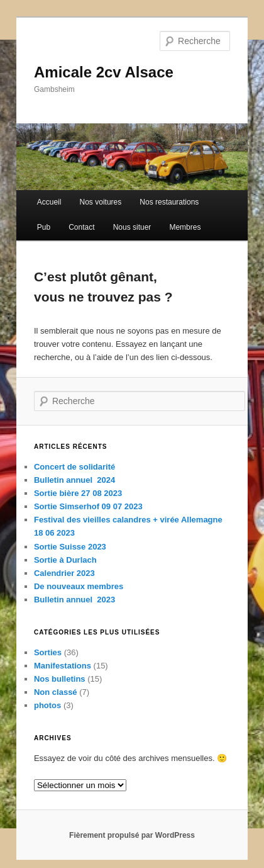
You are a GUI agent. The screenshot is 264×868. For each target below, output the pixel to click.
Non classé (56, 692)
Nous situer (132, 227)
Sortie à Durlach (65, 560)
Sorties (48, 652)
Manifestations (63, 666)
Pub (44, 227)
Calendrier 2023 (64, 573)
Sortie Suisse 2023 (70, 547)
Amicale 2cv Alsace (104, 72)
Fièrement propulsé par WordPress (132, 835)
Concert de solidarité (74, 467)
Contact (81, 227)
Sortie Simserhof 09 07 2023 (88, 506)
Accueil (49, 202)
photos (47, 705)
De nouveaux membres (79, 586)
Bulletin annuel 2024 (74, 480)
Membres (185, 227)
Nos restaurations (169, 202)
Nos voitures (101, 202)
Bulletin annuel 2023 (74, 600)
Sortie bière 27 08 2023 (78, 493)
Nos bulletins (60, 679)
